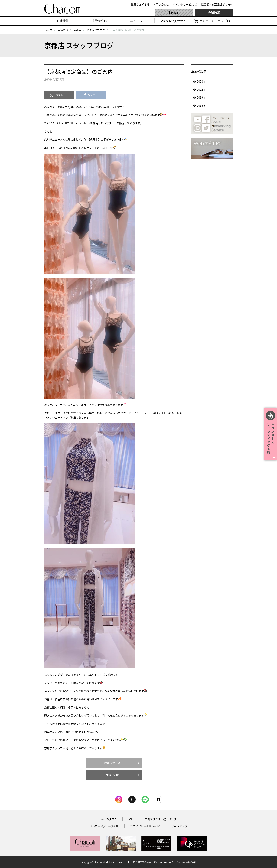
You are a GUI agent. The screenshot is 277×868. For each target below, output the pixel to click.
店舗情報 (214, 13)
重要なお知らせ (140, 4)
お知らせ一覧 (112, 763)
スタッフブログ (96, 30)
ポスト (59, 95)
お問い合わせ (161, 4)
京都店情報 (112, 775)
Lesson (174, 13)
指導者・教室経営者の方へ (217, 4)
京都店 (77, 30)
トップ (48, 30)
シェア (91, 95)
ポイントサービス (183, 4)
